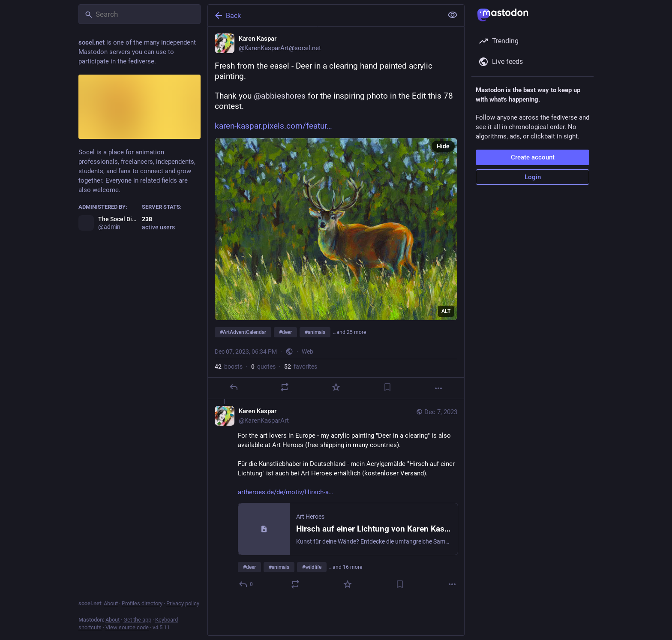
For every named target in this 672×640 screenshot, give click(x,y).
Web (307, 352)
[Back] (324, 15)
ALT (446, 311)
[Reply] (234, 387)
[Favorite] (336, 387)
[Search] (139, 14)
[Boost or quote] (285, 387)
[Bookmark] (387, 387)
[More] (438, 388)
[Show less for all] (453, 15)
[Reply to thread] (246, 584)
